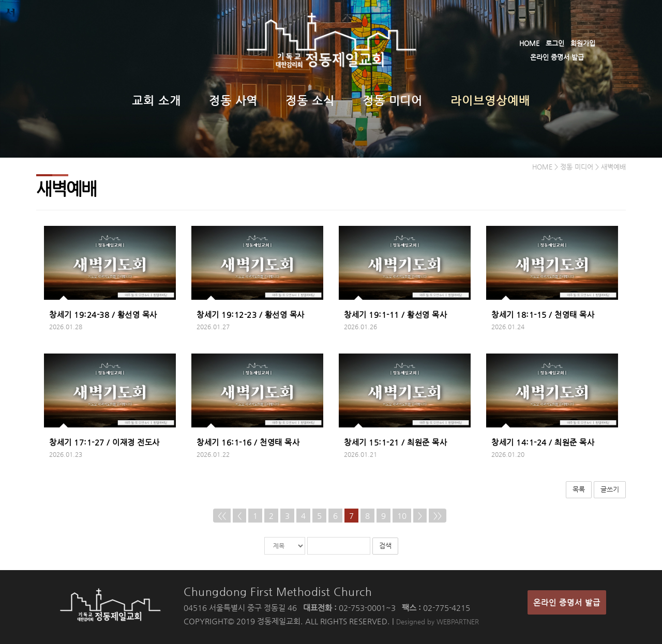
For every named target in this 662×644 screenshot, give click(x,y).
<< (222, 516)
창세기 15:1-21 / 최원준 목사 (395, 442)
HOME (529, 43)
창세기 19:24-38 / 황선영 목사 (103, 315)
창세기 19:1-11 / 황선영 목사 (395, 315)
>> (438, 516)
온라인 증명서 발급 (557, 57)
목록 (579, 489)
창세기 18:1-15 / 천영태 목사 (543, 315)
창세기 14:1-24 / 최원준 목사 (543, 442)
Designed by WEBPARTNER (438, 622)
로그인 (555, 43)
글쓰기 (610, 489)
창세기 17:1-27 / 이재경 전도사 (104, 442)
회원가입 (583, 43)
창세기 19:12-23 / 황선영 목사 (251, 315)
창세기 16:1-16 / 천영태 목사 (248, 442)
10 (402, 516)
